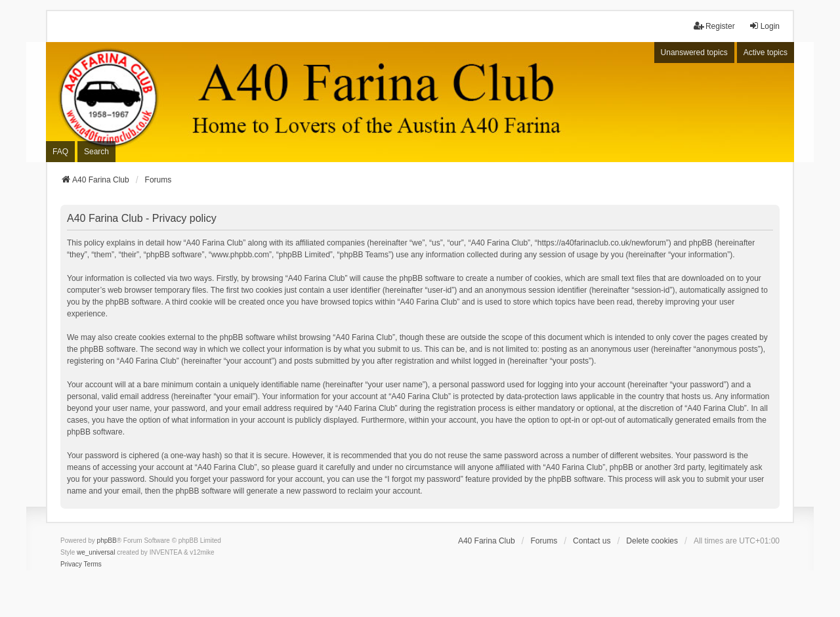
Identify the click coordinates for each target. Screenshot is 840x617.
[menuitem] (71, 564)
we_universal (96, 552)
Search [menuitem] (96, 152)
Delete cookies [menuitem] (652, 541)
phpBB (107, 541)
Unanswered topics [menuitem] (694, 53)
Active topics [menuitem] (766, 53)
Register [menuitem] (714, 26)
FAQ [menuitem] (60, 152)
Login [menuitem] (764, 26)
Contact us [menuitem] (592, 541)
